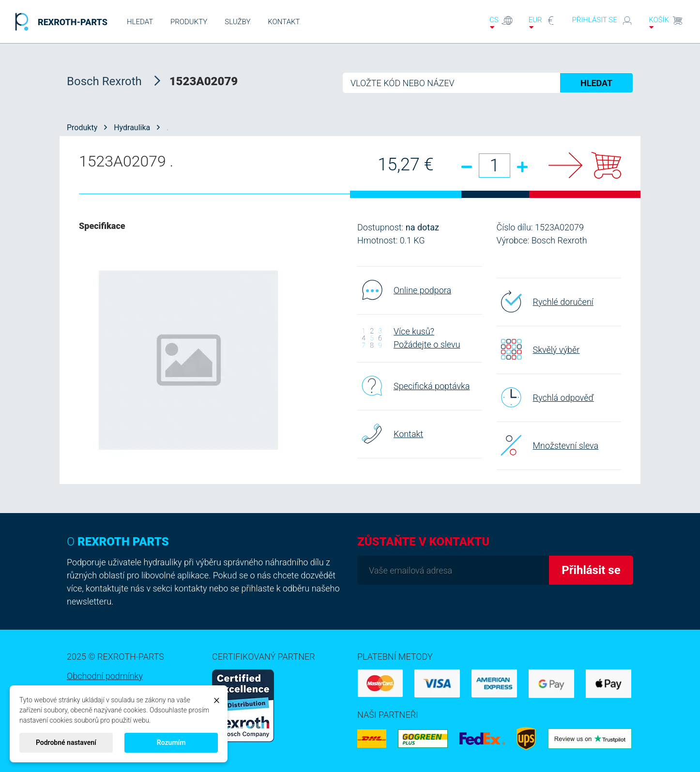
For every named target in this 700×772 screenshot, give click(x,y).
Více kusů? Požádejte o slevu (409, 338)
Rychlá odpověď (545, 397)
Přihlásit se (602, 21)
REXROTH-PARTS (59, 22)
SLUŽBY (238, 22)
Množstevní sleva (548, 445)
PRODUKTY (189, 22)
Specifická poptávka (414, 386)
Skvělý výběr (538, 349)
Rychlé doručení (545, 302)
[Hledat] (488, 83)
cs (501, 23)
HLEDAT (140, 22)
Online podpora (404, 290)
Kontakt (390, 434)
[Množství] (495, 166)
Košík (666, 23)
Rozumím (171, 742)
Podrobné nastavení (66, 742)
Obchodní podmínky (105, 676)
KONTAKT (284, 22)
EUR (543, 23)
